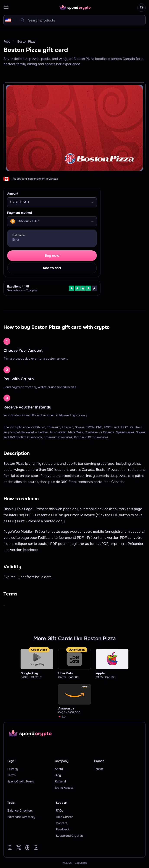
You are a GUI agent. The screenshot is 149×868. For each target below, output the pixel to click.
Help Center (64, 817)
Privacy (13, 769)
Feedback (63, 829)
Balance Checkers (20, 810)
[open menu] (6, 8)
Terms (11, 775)
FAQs (60, 810)
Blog (58, 775)
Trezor (99, 769)
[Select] (52, 202)
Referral (60, 781)
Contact (62, 823)
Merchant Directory (21, 817)
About (59, 769)
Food (7, 41)
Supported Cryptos (69, 836)
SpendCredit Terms (21, 781)
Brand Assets (64, 788)
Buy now (52, 255)
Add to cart (52, 268)
